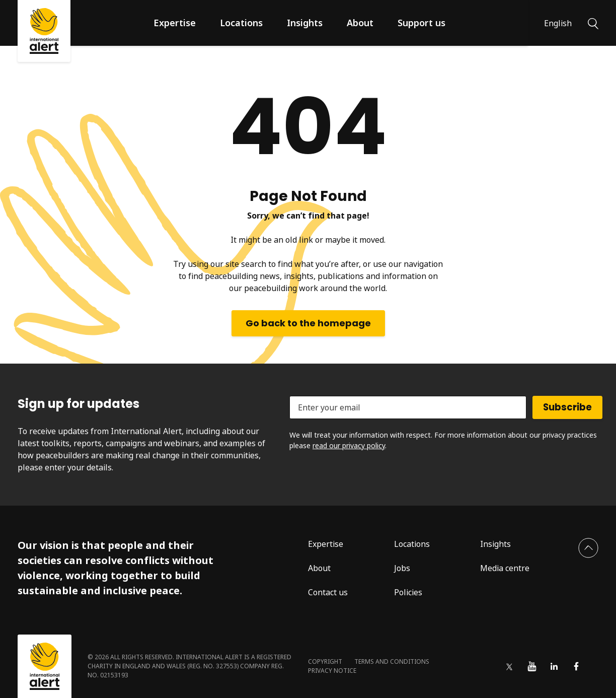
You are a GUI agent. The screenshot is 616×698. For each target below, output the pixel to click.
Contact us (328, 592)
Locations (241, 23)
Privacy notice (332, 671)
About (360, 23)
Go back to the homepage (308, 323)
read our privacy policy (349, 445)
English (558, 23)
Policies (408, 592)
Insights (305, 23)
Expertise (175, 23)
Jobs (402, 568)
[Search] (593, 23)
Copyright (325, 661)
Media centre (505, 568)
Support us (421, 23)
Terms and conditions (392, 661)
